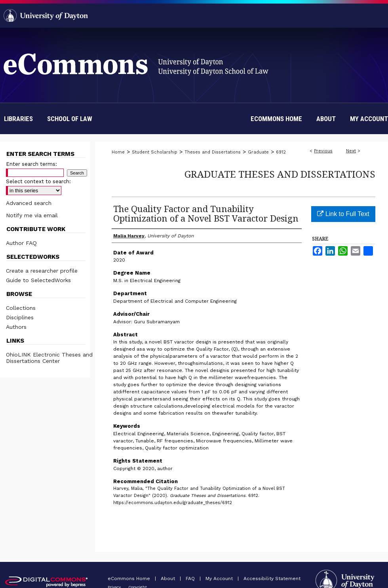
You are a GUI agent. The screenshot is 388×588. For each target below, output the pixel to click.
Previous (323, 151)
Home (118, 152)
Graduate (258, 152)
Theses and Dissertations (213, 152)
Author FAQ (21, 243)
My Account (220, 579)
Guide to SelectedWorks (38, 280)
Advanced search (29, 203)
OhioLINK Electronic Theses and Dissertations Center (49, 358)
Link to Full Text (343, 214)
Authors (16, 327)
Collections (21, 308)
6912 (281, 152)
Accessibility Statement (272, 579)
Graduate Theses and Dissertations (280, 174)
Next (351, 151)
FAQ (191, 579)
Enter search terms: (31, 164)
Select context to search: (38, 181)
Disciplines (20, 317)
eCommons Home (130, 579)
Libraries (18, 119)
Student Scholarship (155, 152)
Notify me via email (32, 215)
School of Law (70, 119)
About (169, 579)
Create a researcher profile (42, 271)
